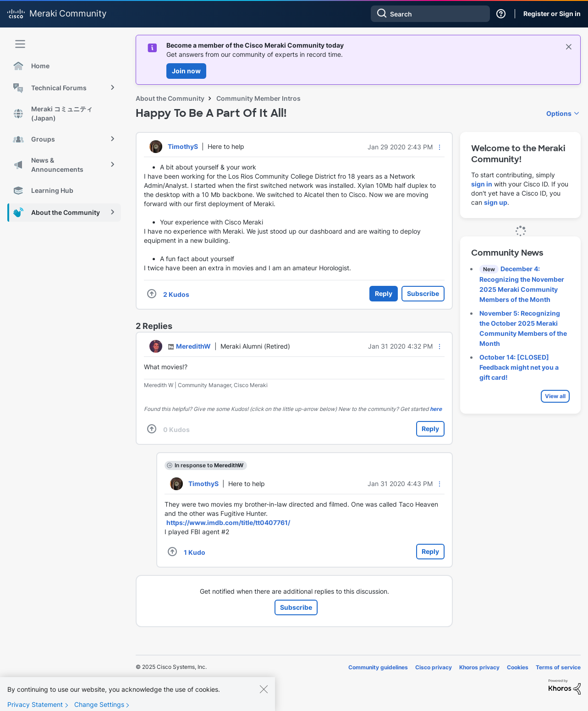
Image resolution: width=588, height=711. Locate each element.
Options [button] (559, 113)
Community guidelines (378, 667)
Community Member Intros (258, 98)
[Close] (264, 697)
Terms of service (558, 667)
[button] (440, 147)
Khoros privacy (479, 667)
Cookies (518, 667)
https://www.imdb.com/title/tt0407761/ (228, 522)
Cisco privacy (434, 667)
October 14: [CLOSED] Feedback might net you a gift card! (519, 367)
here (436, 409)
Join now (186, 71)
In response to (209, 465)
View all (555, 396)
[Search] (430, 14)
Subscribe (423, 293)
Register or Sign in (552, 14)
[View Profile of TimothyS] (183, 146)
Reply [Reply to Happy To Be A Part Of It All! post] (384, 293)
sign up (496, 202)
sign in (482, 184)
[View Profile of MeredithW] (193, 346)
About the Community (170, 98)
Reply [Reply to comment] (430, 429)
